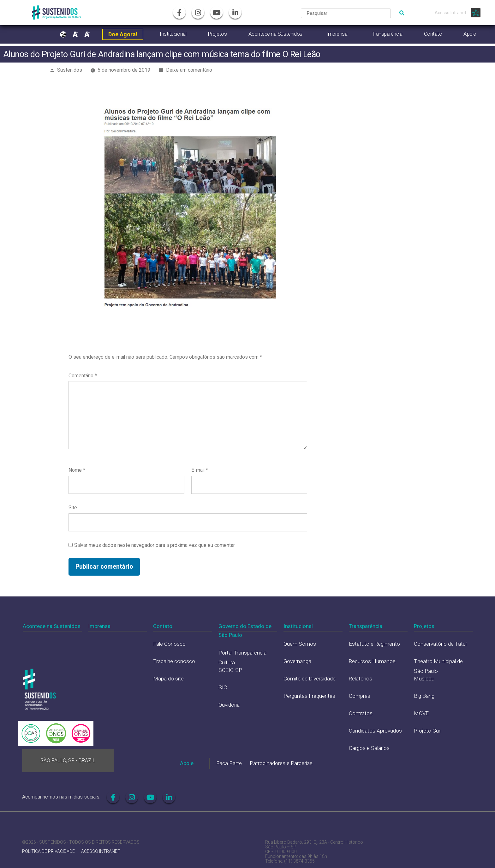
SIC (223, 687)
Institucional (173, 34)
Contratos (361, 713)
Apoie (470, 34)
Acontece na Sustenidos (275, 34)
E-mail (200, 470)
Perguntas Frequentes (309, 696)
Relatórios (361, 679)
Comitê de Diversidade (310, 679)
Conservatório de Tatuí (440, 644)
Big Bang (424, 696)
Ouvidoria (229, 705)
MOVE (421, 713)
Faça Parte (229, 763)
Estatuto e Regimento (374, 644)
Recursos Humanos (372, 661)
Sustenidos (70, 70)
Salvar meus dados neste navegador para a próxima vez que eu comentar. (155, 545)
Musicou (424, 679)
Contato (433, 34)
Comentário (83, 376)
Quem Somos (300, 644)
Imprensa (337, 34)
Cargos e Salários (369, 748)
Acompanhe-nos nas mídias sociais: (61, 797)
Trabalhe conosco (174, 661)
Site (73, 508)
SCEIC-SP (230, 670)
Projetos (217, 34)
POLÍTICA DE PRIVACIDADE (48, 851)
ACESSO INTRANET (101, 851)
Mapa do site (168, 679)
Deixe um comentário (189, 70)
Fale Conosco (169, 644)
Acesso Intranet (450, 13)
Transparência (387, 34)
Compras (360, 696)
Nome (77, 470)
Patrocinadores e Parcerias (281, 763)
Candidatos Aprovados (375, 731)
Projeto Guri (428, 731)
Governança (297, 661)
